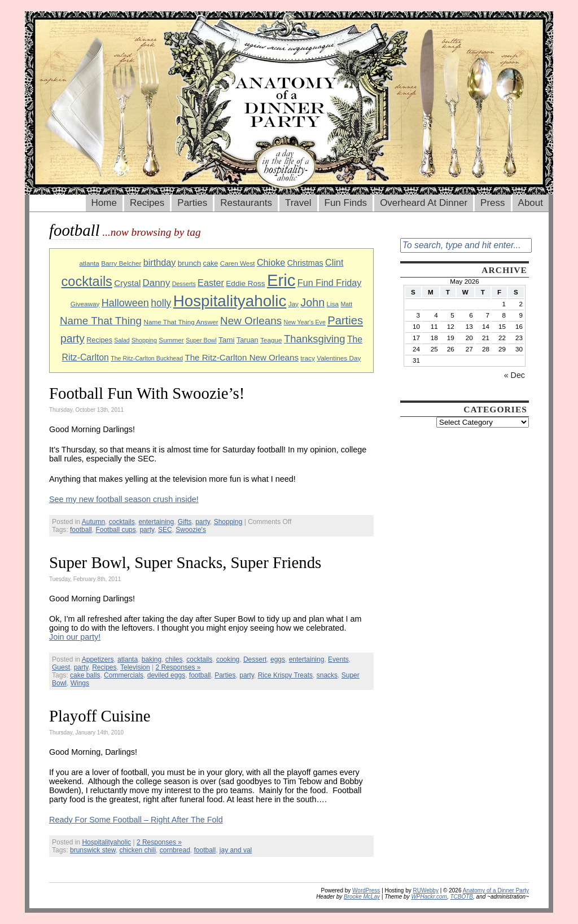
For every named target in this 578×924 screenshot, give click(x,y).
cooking (228, 659)
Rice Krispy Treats (285, 675)
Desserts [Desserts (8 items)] (184, 284)
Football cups (115, 530)
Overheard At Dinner (424, 203)
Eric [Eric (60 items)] (281, 280)
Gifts (185, 522)
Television (135, 667)
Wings (80, 683)
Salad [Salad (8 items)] (122, 340)
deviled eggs (166, 675)
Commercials (124, 675)
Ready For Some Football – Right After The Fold (136, 820)
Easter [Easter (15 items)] (211, 283)
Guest (61, 667)
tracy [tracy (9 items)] (308, 358)
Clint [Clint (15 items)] (334, 262)
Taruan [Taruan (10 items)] (248, 340)
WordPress (366, 890)
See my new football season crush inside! (124, 499)
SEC (165, 530)
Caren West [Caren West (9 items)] (238, 263)
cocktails (122, 522)
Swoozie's (191, 530)
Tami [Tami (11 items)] (227, 340)
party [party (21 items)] (73, 339)
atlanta (128, 659)
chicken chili (137, 850)
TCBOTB (461, 897)
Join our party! (75, 637)
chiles (174, 659)
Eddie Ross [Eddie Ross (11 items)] (245, 283)
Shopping (228, 522)
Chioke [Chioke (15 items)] (271, 262)
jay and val (236, 850)
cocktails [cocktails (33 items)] (87, 281)
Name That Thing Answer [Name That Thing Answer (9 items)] (181, 322)
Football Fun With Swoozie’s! (147, 393)
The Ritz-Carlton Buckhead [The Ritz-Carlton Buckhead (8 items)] (147, 358)
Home (104, 203)
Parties (192, 203)
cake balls (85, 675)
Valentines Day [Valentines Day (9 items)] (339, 358)
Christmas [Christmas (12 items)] (305, 263)
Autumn (93, 522)
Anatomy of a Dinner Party (496, 890)
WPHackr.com (429, 897)
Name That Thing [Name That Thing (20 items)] (101, 321)
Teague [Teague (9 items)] (271, 340)
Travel (298, 203)
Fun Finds (346, 203)
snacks (327, 675)
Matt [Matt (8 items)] (346, 304)
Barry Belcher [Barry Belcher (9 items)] (121, 263)
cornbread (175, 850)
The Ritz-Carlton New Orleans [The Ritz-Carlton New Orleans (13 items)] (242, 357)
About (531, 203)
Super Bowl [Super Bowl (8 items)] (201, 340)
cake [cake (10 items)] (211, 263)
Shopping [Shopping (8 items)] (144, 340)
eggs (278, 659)
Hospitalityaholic (106, 842)
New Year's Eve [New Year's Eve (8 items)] (305, 322)
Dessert (255, 659)
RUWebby (426, 890)
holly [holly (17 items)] (161, 303)
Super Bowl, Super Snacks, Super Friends (185, 562)
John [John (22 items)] (312, 302)
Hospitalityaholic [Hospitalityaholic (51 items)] (230, 301)
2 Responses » (178, 667)
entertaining (156, 522)
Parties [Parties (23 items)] (345, 320)
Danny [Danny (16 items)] (157, 283)
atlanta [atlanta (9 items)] (89, 263)
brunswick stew (93, 850)
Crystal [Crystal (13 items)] (127, 283)
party (203, 522)
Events (338, 659)
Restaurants (246, 203)
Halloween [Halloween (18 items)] (125, 303)
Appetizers (98, 659)
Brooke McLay (362, 897)
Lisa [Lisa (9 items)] (333, 304)
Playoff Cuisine (100, 716)
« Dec (514, 375)
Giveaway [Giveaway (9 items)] (85, 304)
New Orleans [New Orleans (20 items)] (251, 321)
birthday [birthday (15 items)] (160, 262)
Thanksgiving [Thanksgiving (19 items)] (315, 339)
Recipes (147, 203)
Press (492, 203)
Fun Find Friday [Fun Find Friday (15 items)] (330, 283)
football (81, 530)
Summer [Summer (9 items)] (171, 340)
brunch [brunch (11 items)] (189, 263)
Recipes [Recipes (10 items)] (99, 340)
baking (152, 659)
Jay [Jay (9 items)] (294, 304)
